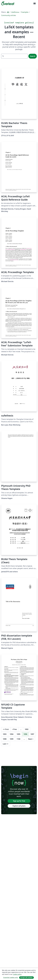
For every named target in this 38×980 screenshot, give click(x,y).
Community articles (9, 15)
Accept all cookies (26, 978)
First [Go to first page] (6, 729)
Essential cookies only (11, 977)
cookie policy (17, 974)
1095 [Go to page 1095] (18, 734)
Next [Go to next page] (31, 739)
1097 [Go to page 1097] (32, 734)
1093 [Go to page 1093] (5, 734)
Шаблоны (15, 12)
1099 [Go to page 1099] (12, 739)
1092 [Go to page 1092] (27, 729)
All (8, 12)
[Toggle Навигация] (34, 3)
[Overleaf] (8, 3)
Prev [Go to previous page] (14, 729)
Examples (25, 12)
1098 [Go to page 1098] (5, 739)
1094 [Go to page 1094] (12, 734)
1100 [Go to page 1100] (18, 739)
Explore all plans (19, 806)
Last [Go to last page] (6, 744)
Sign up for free (19, 801)
